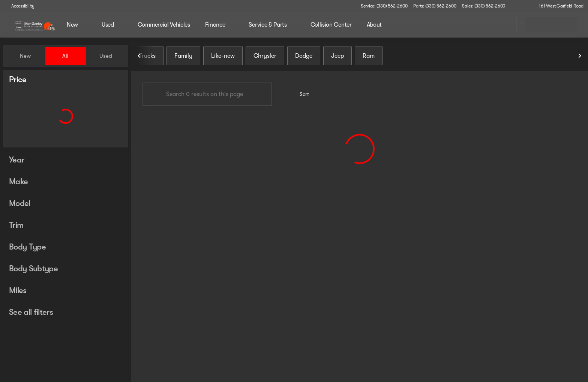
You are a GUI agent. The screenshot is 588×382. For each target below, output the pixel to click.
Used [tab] (106, 56)
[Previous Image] (139, 56)
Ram (369, 56)
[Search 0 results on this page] (207, 94)
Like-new (223, 56)
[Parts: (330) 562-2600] (435, 6)
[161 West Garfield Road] (558, 6)
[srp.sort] (300, 94)
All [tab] (65, 56)
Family (183, 56)
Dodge (304, 56)
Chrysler (265, 56)
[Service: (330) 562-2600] (384, 6)
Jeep (337, 56)
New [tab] (25, 56)
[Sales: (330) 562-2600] (484, 6)
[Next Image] (580, 56)
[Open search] (501, 25)
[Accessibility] (19, 6)
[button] (522, 6)
